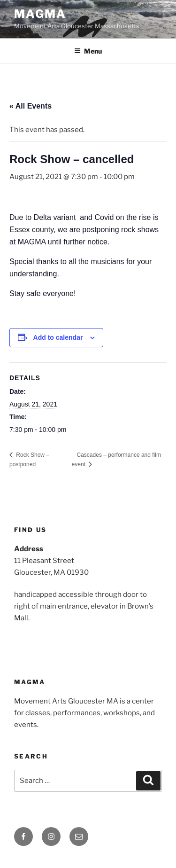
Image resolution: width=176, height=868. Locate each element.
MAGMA (40, 14)
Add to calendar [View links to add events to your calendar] (58, 337)
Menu (88, 51)
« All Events (31, 106)
